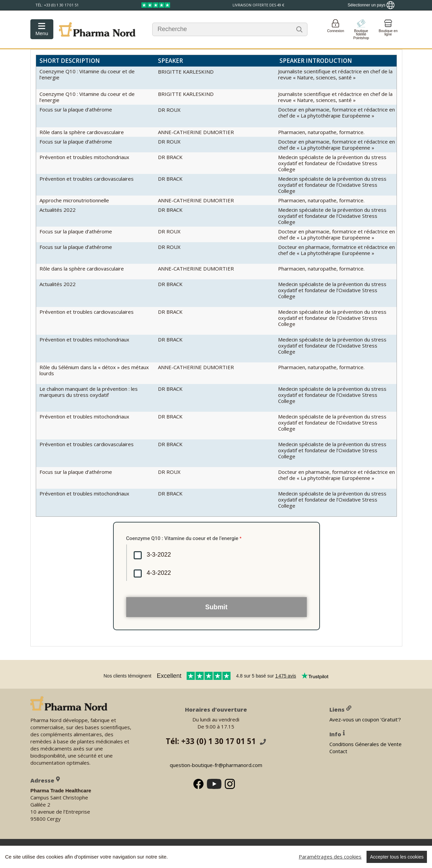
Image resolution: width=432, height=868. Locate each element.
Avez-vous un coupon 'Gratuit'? (365, 719)
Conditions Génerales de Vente (366, 744)
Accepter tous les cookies (397, 857)
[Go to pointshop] (361, 29)
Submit (216, 607)
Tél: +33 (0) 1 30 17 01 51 (216, 741)
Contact (338, 751)
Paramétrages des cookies (330, 857)
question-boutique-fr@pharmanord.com (216, 765)
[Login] (336, 29)
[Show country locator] (371, 5)
